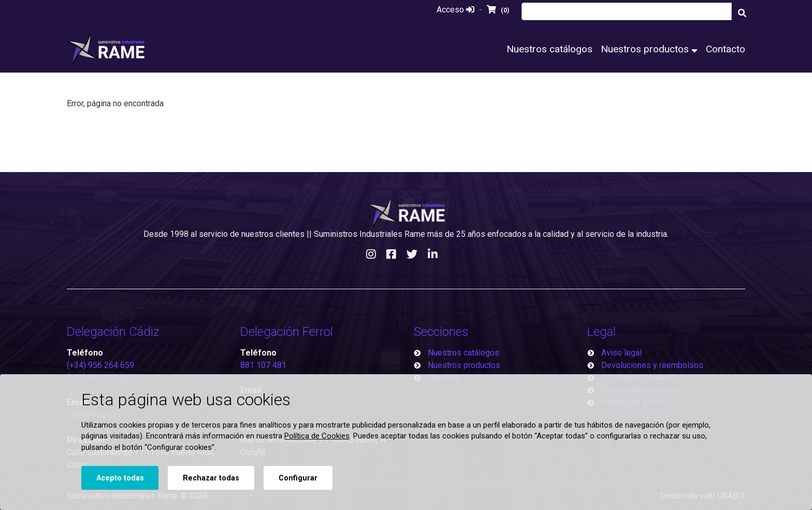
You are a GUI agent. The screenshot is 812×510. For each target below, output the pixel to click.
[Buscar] (742, 13)
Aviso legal (621, 353)
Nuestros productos (649, 49)
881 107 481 (263, 365)
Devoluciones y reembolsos (652, 365)
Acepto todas (120, 478)
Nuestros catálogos (549, 49)
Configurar (298, 478)
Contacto (726, 49)
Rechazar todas (211, 478)
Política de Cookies (317, 436)
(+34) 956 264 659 (100, 365)
